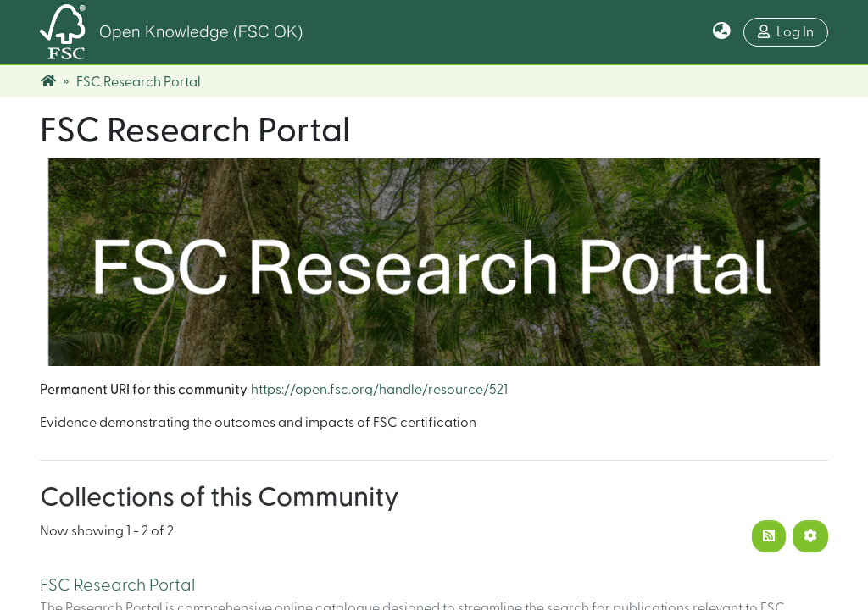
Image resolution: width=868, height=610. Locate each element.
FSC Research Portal (117, 585)
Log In (786, 32)
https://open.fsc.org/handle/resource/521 (379, 390)
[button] (722, 32)
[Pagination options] (810, 536)
